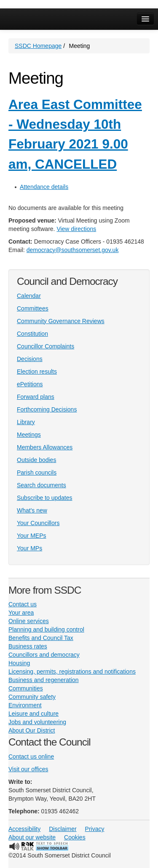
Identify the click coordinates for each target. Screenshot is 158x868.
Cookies (75, 837)
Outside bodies (36, 460)
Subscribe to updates (45, 498)
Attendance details (44, 187)
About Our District (32, 730)
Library (26, 422)
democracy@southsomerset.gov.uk (73, 250)
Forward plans (36, 397)
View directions (76, 229)
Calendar (29, 296)
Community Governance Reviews (61, 321)
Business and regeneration (44, 680)
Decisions (30, 359)
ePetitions (30, 384)
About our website (32, 837)
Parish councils (37, 472)
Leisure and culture (33, 714)
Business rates (28, 646)
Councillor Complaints (46, 346)
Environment (25, 705)
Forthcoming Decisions (47, 409)
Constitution (32, 334)
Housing (19, 663)
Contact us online (31, 757)
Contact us (23, 604)
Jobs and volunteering (37, 722)
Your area (21, 613)
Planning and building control (46, 629)
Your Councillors (38, 523)
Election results (37, 372)
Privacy (95, 829)
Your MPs (29, 548)
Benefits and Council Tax (41, 638)
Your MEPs (32, 536)
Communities (26, 688)
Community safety (32, 697)
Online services (29, 621)
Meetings (29, 435)
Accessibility (24, 829)
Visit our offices (28, 769)
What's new (32, 510)
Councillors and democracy (44, 655)
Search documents (42, 485)
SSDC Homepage (38, 46)
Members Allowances (45, 447)
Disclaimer (63, 829)
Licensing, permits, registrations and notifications (72, 672)
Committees (33, 308)
